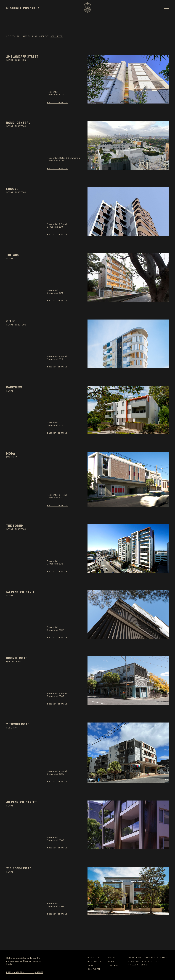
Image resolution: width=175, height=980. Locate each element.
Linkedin (149, 958)
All (19, 36)
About (112, 958)
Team (111, 961)
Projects (93, 958)
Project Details (57, 102)
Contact (113, 965)
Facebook (162, 958)
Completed (57, 36)
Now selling (30, 36)
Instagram (135, 958)
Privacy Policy (138, 965)
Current (44, 36)
